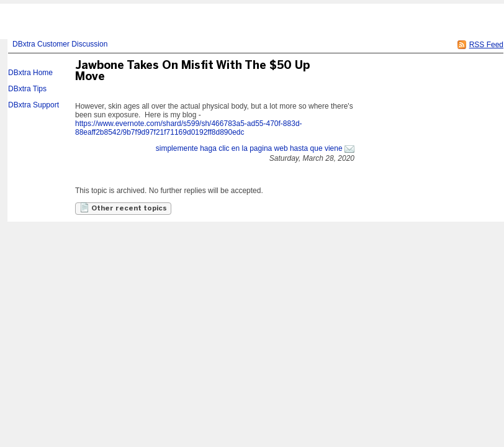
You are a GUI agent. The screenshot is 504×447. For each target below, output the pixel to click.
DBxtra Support (34, 105)
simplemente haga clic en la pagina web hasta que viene (249, 148)
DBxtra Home (30, 73)
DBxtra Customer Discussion (60, 44)
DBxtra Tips (27, 89)
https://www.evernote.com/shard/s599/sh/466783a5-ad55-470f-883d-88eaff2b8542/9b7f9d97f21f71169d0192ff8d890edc (189, 128)
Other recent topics (123, 207)
